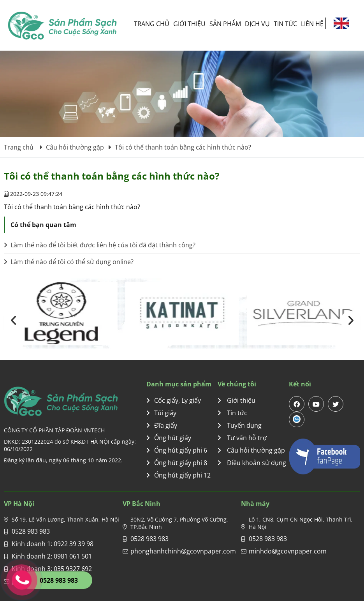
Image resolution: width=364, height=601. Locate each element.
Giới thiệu (189, 24)
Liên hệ (312, 24)
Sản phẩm (225, 24)
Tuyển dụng (240, 425)
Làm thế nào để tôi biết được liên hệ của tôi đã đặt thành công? (100, 245)
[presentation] (14, 321)
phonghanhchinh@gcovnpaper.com (183, 551)
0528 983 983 (31, 531)
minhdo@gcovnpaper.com (288, 551)
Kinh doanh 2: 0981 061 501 (52, 556)
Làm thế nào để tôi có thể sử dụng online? (69, 262)
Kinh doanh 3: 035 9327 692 (52, 569)
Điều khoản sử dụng (252, 463)
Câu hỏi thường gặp (251, 450)
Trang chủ (152, 24)
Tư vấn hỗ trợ (242, 438)
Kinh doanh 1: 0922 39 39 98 (53, 544)
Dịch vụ (257, 24)
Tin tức (285, 24)
